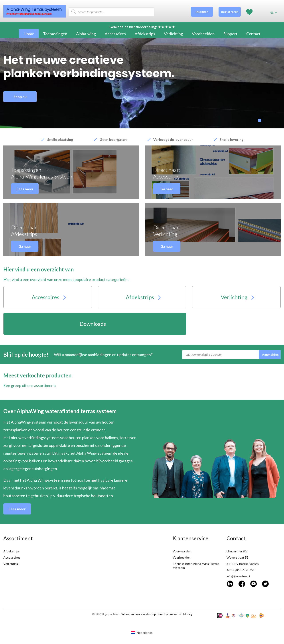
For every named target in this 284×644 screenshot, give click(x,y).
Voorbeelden (203, 34)
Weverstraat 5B (238, 557)
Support (230, 34)
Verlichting (174, 34)
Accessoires (115, 34)
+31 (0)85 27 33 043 (240, 570)
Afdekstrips (145, 34)
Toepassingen (55, 34)
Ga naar (167, 189)
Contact (253, 34)
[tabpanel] (142, 83)
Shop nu (20, 97)
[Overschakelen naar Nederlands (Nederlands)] (142, 633)
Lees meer (25, 189)
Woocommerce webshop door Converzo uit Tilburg (157, 614)
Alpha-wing (86, 34)
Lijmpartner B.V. (237, 551)
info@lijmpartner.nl (238, 576)
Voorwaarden (182, 551)
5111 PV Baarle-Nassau (243, 564)
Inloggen (202, 12)
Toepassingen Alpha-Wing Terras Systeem (196, 566)
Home (29, 34)
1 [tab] (260, 120)
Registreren (230, 12)
